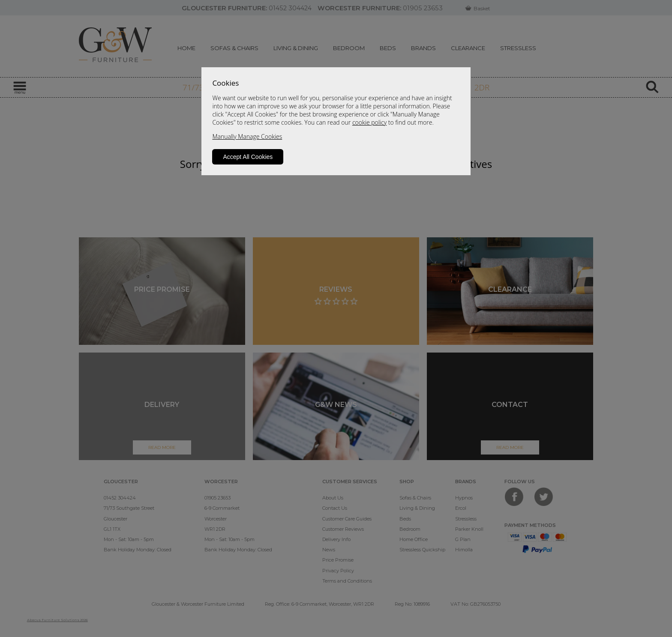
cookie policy (369, 122)
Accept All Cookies (248, 157)
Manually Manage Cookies (247, 136)
